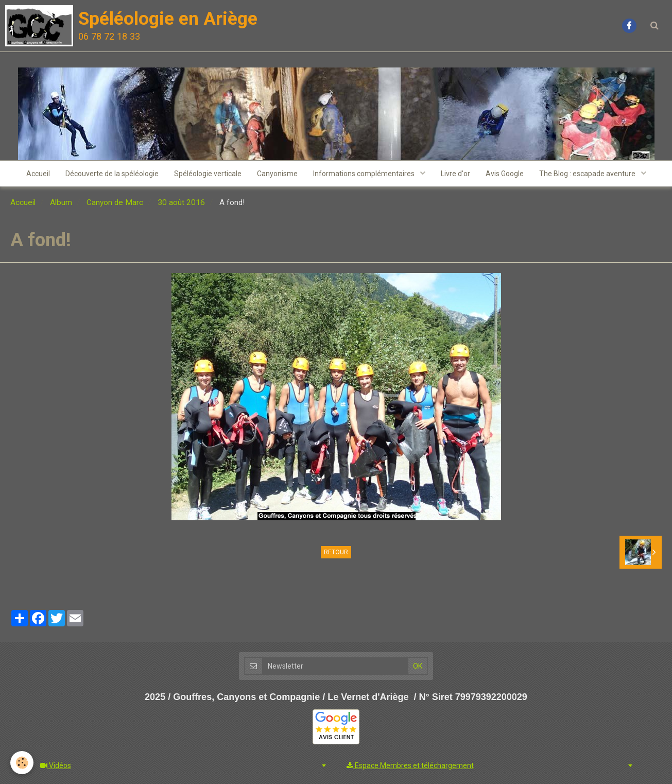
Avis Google (505, 174)
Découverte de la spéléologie (112, 174)
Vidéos (56, 765)
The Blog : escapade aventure (588, 174)
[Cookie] (22, 763)
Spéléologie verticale (208, 174)
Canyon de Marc (115, 202)
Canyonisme (277, 174)
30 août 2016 (181, 202)
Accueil (38, 174)
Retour (336, 552)
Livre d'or (455, 174)
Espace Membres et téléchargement (410, 765)
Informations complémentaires (365, 174)
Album (61, 202)
